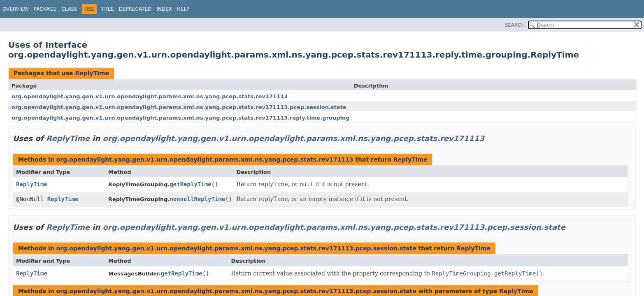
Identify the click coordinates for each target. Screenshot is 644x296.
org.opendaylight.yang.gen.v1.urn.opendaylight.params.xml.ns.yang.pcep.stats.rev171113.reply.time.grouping (181, 118)
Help (183, 9)
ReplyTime (92, 73)
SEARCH (515, 25)
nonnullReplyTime (197, 199)
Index (164, 9)
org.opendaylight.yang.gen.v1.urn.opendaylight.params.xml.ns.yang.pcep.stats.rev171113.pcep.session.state (179, 107)
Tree (108, 9)
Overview (16, 9)
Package (45, 9)
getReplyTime (190, 184)
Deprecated (135, 9)
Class (69, 9)
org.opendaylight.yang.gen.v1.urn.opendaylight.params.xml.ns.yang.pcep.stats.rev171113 (150, 96)
